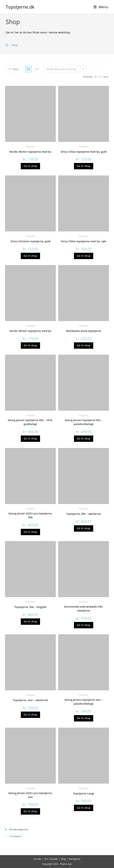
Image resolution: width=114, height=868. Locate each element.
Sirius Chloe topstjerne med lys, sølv (84, 241)
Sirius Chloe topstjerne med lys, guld (84, 152)
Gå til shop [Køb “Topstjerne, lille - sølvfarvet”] (84, 528)
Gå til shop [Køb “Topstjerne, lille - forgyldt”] (30, 622)
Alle (106, 77)
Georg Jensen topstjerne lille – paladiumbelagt (84, 422)
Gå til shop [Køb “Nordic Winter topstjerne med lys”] (30, 166)
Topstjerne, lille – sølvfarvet (84, 514)
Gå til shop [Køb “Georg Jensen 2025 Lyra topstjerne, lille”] (30, 532)
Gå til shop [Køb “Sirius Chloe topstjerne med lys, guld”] (84, 166)
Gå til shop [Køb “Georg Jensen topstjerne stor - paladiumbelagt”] (84, 718)
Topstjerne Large (84, 793)
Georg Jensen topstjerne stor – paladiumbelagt (83, 702)
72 (100, 77)
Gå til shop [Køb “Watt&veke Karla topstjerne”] (84, 345)
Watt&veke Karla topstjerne (84, 331)
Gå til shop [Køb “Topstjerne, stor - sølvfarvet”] (30, 715)
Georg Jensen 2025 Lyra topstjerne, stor (30, 795)
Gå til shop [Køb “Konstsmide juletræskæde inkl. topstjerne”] (84, 625)
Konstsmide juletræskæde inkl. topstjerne (83, 609)
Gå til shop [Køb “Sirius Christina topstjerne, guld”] (30, 256)
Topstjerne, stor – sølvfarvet (30, 700)
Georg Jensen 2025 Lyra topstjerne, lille (30, 515)
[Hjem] (7, 45)
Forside (37, 859)
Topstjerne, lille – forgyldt (30, 607)
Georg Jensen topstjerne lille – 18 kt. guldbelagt (31, 422)
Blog (63, 859)
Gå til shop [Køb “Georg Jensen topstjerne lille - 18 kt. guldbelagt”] (30, 439)
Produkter (31, 147)
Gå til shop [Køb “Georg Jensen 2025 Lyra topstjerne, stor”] (30, 811)
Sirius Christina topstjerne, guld (30, 241)
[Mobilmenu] (101, 7)
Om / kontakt (51, 859)
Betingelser (75, 859)
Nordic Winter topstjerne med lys (31, 152)
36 (95, 77)
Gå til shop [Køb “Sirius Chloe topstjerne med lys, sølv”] (84, 256)
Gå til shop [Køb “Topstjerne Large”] (84, 808)
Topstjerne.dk (20, 7)
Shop (15, 45)
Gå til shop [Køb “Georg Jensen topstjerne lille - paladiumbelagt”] (84, 439)
